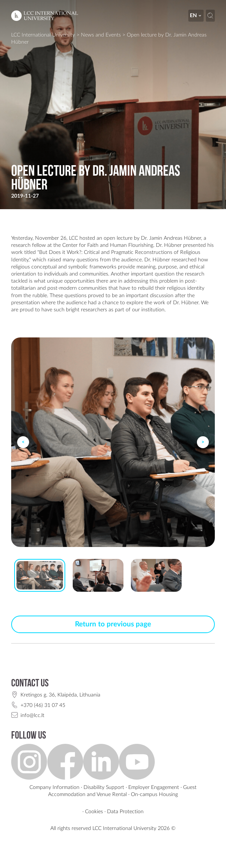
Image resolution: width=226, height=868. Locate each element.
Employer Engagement (154, 787)
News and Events (101, 35)
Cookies (94, 812)
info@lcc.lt (32, 715)
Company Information (54, 787)
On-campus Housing (154, 794)
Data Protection (125, 812)
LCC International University (43, 35)
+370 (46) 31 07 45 (43, 705)
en (196, 15)
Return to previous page (113, 624)
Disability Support (104, 787)
